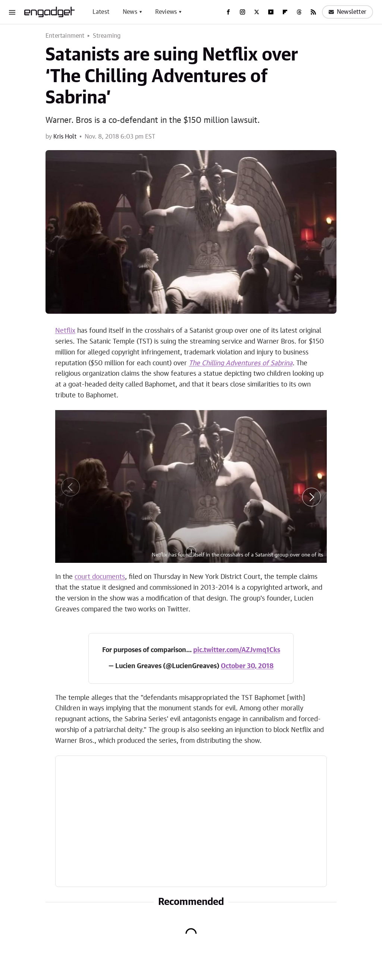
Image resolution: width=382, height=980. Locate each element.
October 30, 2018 (247, 666)
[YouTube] (271, 12)
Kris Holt (65, 137)
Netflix (65, 331)
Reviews (166, 12)
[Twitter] (257, 12)
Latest (101, 12)
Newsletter (347, 12)
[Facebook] (228, 12)
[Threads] (299, 12)
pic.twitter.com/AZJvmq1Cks (237, 650)
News (130, 12)
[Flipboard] (285, 12)
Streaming (107, 36)
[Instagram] (242, 12)
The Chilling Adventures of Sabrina (241, 363)
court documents (100, 577)
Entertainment (65, 36)
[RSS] (313, 12)
